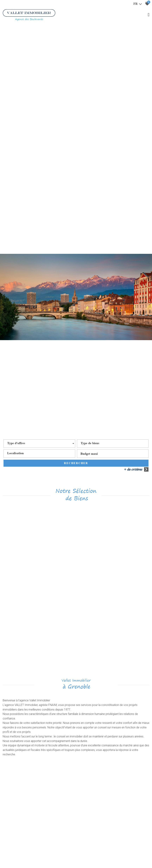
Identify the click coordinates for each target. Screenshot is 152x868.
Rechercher (76, 463)
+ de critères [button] (136, 469)
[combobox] (39, 444)
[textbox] (16, 444)
